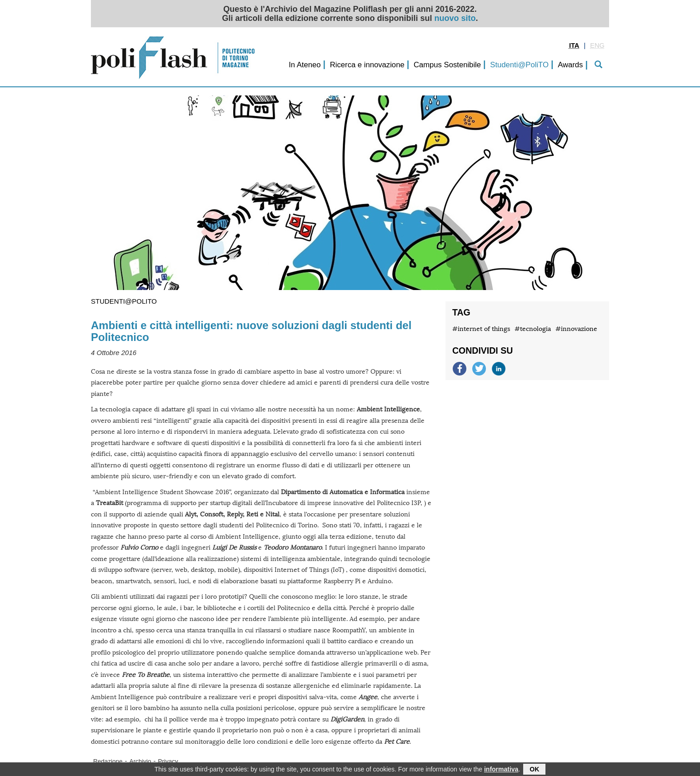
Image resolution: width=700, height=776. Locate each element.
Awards (570, 65)
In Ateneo (305, 65)
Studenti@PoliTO (519, 65)
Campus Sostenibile (447, 65)
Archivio (140, 761)
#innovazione (576, 329)
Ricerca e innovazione (367, 65)
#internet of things (481, 329)
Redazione (108, 761)
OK (534, 770)
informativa (501, 770)
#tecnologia (533, 329)
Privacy (168, 761)
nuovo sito (455, 18)
